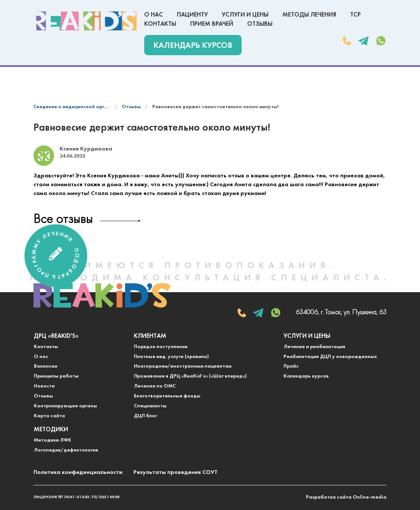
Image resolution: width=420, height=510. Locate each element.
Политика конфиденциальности (78, 472)
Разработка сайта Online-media (346, 497)
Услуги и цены (245, 15)
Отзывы (260, 24)
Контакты (160, 24)
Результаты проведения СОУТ (176, 472)
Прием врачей (212, 24)
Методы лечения (309, 15)
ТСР (355, 15)
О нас (154, 15)
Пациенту (192, 15)
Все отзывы (63, 220)
